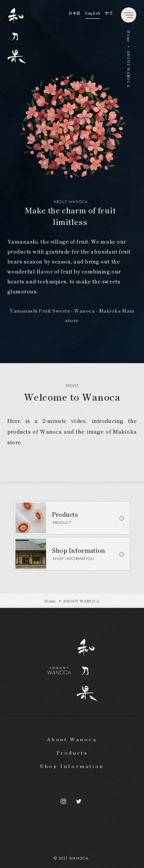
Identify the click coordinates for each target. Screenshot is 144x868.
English (93, 13)
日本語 (74, 13)
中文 (109, 13)
